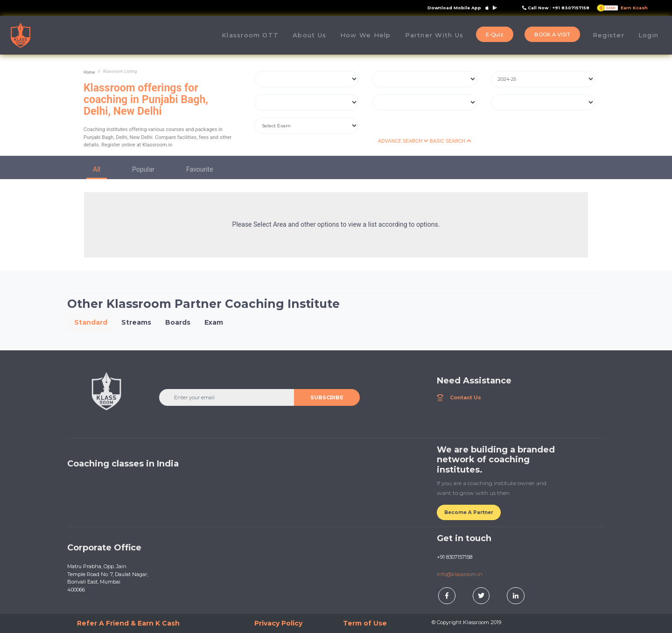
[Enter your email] (227, 397)
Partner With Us (434, 35)
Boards (178, 322)
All (97, 169)
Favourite (200, 169)
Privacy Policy (278, 623)
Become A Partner (469, 512)
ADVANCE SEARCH (403, 141)
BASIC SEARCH (451, 141)
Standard (91, 322)
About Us (313, 35)
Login (648, 35)
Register (609, 35)
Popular (143, 169)
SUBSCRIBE (327, 397)
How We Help (366, 35)
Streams (136, 322)
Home (89, 72)
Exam (214, 322)
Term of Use (365, 623)
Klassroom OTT (250, 35)
